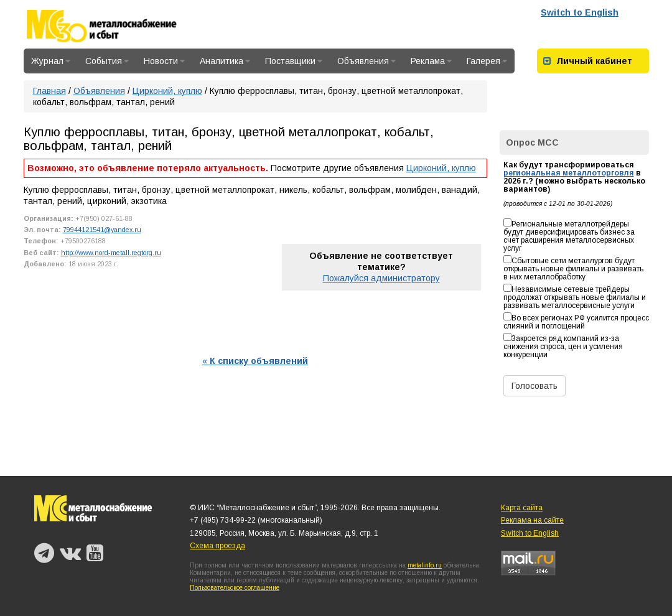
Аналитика (225, 61)
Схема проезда (217, 546)
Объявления (366, 61)
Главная (49, 91)
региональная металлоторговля (569, 173)
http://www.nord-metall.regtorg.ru (111, 253)
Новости (164, 61)
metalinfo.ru (425, 565)
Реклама (431, 61)
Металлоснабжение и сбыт (118, 26)
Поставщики (294, 61)
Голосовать (534, 386)
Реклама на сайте (532, 520)
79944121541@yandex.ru (102, 230)
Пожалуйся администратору (381, 278)
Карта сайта (522, 508)
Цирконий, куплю (167, 91)
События (107, 61)
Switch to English (580, 12)
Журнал (51, 61)
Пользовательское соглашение (235, 588)
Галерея (487, 61)
